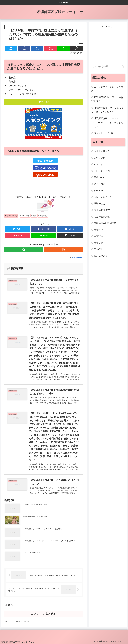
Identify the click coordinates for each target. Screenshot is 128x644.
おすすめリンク (102, 151)
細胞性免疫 (43, 216)
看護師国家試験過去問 (105, 223)
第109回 (98, 249)
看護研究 (98, 243)
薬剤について (101, 256)
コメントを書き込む (44, 614)
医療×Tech (99, 177)
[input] (108, 67)
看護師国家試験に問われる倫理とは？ (107, 99)
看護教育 (98, 230)
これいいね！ (101, 158)
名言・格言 (100, 184)
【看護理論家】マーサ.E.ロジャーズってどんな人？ (108, 110)
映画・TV (99, 191)
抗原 (34, 216)
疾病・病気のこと (103, 197)
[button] (123, 67)
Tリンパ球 (25, 216)
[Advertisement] (108, 44)
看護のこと (100, 204)
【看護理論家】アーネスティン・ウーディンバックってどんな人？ (107, 123)
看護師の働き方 (102, 210)
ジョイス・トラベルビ (105, 133)
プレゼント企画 (102, 171)
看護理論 (98, 236)
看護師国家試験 (11, 216)
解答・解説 (45, 102)
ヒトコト (98, 164)
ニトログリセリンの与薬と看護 (107, 89)
